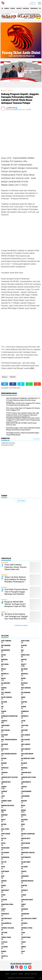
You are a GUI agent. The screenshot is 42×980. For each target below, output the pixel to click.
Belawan (24, 669)
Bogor (23, 678)
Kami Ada (34, 974)
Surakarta (5, 914)
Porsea (24, 871)
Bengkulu (25, 674)
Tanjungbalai (6, 923)
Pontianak (5, 871)
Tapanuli (24, 923)
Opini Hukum (6, 834)
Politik (4, 862)
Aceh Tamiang (6, 641)
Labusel (24, 787)
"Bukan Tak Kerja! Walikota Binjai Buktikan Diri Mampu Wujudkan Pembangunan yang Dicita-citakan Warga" (15, 581)
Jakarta (19, 8)
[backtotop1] (40, 978)
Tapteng (4, 933)
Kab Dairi (24, 730)
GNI (2, 707)
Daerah (7, 8)
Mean (23, 805)
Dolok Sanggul (7, 697)
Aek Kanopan (6, 645)
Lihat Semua (21, 501)
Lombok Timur (6, 801)
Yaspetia (4, 956)
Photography (26, 857)
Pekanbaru (25, 848)
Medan (4, 810)
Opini (23, 829)
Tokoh (23, 942)
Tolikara (4, 947)
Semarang (25, 876)
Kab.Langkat (26, 744)
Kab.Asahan (25, 740)
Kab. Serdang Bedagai (9, 740)
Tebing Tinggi (6, 937)
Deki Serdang (26, 688)
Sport (3, 895)
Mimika (24, 815)
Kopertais (5, 768)
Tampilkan (37, 439)
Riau (3, 876)
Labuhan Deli (6, 782)
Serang (4, 881)
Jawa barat (5, 725)
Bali (23, 650)
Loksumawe (25, 796)
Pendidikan (34, 8)
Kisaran (24, 763)
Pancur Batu (26, 838)
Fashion (4, 702)
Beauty (5, 91)
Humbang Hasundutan (9, 716)
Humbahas (25, 711)
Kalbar (4, 758)
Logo (3, 796)
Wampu (4, 951)
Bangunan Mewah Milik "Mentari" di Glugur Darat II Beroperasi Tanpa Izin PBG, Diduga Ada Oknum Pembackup (15, 606)
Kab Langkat (26, 735)
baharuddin (5, 650)
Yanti (23, 951)
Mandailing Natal (8, 805)
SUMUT (4, 909)
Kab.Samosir (26, 749)
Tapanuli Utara (27, 928)
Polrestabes (26, 862)
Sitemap (27, 974)
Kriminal (24, 768)
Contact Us (14, 974)
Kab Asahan (5, 730)
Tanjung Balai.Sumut (29, 918)
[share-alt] (5, 384)
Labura (4, 787)
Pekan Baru (5, 848)
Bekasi (4, 669)
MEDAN (10, 91)
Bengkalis (5, 674)
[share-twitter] (21, 384)
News (23, 824)
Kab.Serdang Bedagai (9, 754)
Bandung (4, 660)
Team (23, 933)
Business (24, 683)
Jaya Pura (25, 725)
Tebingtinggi (26, 937)
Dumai (23, 697)
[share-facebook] (13, 384)
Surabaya (25, 909)
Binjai (3, 678)
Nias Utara (5, 829)
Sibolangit (5, 890)
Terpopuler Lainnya (21, 626)
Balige (3, 655)
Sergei (3, 886)
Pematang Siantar (28, 853)
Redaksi (21, 974)
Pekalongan (26, 843)
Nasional (26, 8)
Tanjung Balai (6, 918)
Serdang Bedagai (27, 881)
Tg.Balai (4, 942)
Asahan (24, 645)
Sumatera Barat (27, 900)
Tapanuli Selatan (8, 928)
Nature (4, 824)
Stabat (24, 895)
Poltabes (24, 867)
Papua (3, 843)
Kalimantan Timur (28, 758)
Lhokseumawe (26, 791)
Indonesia (25, 716)
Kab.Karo (4, 744)
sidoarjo (24, 890)
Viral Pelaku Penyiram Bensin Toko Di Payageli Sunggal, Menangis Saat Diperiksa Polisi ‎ (16, 593)
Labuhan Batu (26, 773)
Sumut (23, 904)
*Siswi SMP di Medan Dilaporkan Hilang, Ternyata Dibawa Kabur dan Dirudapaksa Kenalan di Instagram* (15, 569)
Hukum (13, 8)
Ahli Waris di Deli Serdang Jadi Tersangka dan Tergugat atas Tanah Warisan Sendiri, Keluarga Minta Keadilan (16, 618)
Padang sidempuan (28, 834)
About (7, 974)
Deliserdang (26, 692)
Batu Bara (5, 664)
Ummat (24, 947)
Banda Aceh (25, 655)
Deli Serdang (6, 692)
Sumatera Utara (7, 904)
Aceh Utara (25, 641)
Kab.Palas (5, 749)
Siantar (24, 886)
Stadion (4, 900)
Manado (24, 801)
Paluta (4, 838)
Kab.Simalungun (27, 754)
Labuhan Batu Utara (29, 777)
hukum (24, 707)
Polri (3, 867)
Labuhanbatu (26, 782)
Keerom (4, 763)
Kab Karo (4, 735)
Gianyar (24, 702)
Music (3, 820)
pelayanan (5, 853)
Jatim (23, 721)
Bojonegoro (6, 683)
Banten (24, 660)
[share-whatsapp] (29, 384)
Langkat (4, 791)
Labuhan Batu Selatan (9, 777)
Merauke (4, 815)
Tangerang (25, 914)
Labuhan (4, 773)
